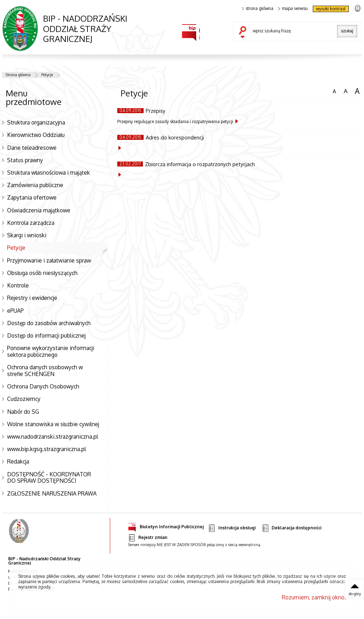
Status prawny (25, 160)
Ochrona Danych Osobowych (43, 386)
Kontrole (18, 285)
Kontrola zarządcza (31, 223)
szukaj (244, 33)
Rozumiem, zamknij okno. (314, 597)
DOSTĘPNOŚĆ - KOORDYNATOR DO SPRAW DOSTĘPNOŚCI (49, 478)
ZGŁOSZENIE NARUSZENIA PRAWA (52, 493)
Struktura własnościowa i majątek (49, 173)
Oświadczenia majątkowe (39, 210)
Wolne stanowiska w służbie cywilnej (53, 424)
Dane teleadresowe (32, 148)
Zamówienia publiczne (35, 185)
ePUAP (15, 311)
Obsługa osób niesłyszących (42, 273)
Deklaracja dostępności (291, 528)
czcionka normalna (334, 90)
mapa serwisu (293, 9)
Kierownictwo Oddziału (36, 135)
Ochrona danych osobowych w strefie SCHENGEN (45, 371)
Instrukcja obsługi (232, 528)
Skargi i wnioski (27, 235)
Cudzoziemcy (24, 399)
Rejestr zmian (148, 538)
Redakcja (18, 461)
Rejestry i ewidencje (32, 298)
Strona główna (18, 75)
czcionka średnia (346, 91)
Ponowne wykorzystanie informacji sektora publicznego (51, 351)
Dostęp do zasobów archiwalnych (49, 323)
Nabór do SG (23, 412)
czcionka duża (357, 91)
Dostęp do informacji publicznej (46, 335)
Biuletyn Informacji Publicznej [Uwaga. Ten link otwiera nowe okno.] (166, 526)
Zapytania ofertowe (32, 197)
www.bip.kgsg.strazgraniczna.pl (47, 449)
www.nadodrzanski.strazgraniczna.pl (53, 437)
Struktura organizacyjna (36, 122)
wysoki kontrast (331, 9)
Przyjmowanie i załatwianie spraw (49, 260)
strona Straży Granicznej (357, 8)
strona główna (258, 9)
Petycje (47, 75)
